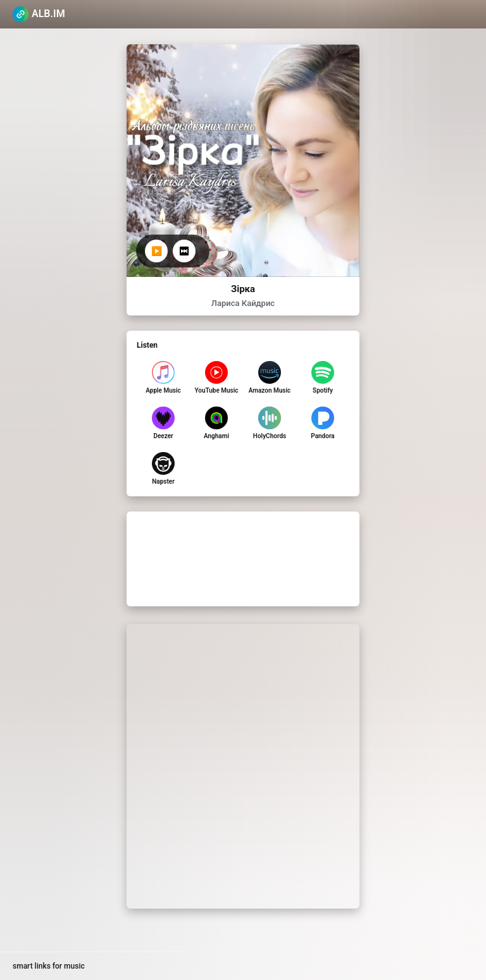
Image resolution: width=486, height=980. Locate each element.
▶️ (157, 251)
